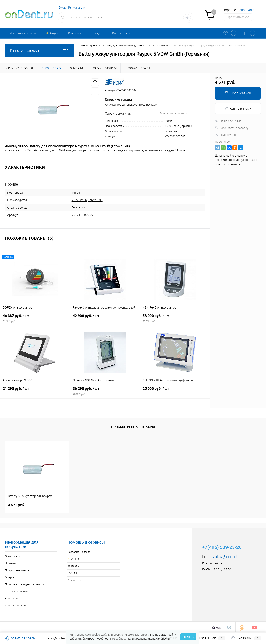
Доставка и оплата (23, 33)
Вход (62, 7)
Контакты (75, 33)
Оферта (10, 576)
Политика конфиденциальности (24, 583)
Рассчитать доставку (232, 128)
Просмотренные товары (133, 425)
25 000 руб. (175, 391)
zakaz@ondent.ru (227, 555)
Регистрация (77, 7)
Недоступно (225, 135)
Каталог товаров (39, 50)
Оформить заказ (238, 17)
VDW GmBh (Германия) (179, 126)
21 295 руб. (35, 391)
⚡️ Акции (52, 33)
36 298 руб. (105, 391)
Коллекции (12, 597)
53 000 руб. (175, 318)
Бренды (97, 33)
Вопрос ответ (121, 33)
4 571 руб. (16, 504)
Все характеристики (174, 113)
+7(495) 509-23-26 (222, 546)
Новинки (10, 562)
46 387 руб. (35, 318)
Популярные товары (18, 569)
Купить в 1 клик (238, 109)
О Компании (12, 555)
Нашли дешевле (228, 121)
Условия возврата (16, 604)
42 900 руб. (105, 318)
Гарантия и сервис (16, 590)
